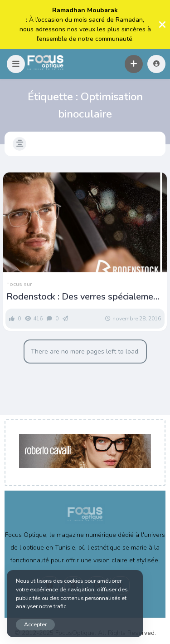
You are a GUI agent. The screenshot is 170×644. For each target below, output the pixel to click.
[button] (16, 64)
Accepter (35, 624)
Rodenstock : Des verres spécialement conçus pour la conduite (84, 297)
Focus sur (19, 284)
